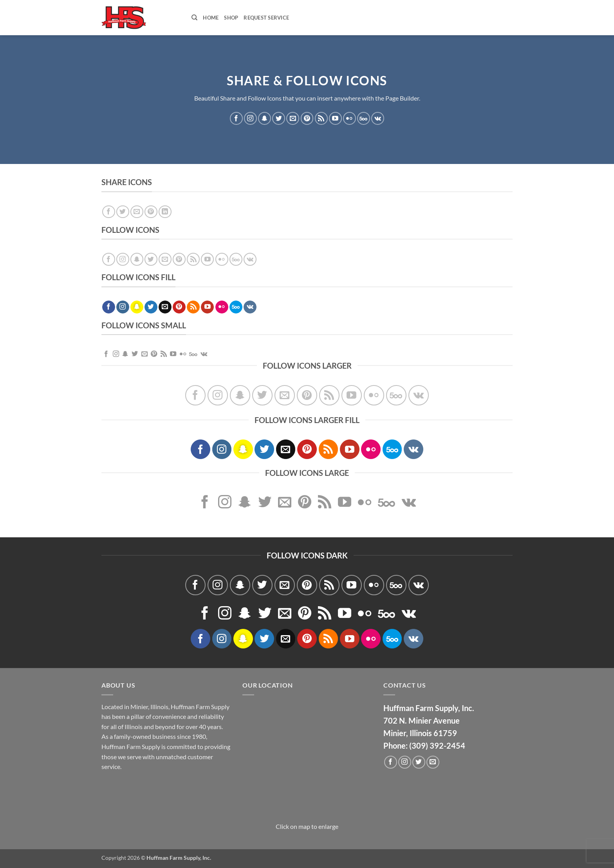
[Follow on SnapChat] (265, 118)
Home (211, 18)
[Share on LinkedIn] (165, 212)
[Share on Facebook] (109, 212)
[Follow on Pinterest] (307, 118)
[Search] (194, 18)
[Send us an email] (293, 118)
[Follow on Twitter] (279, 118)
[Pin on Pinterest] (151, 212)
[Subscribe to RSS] (321, 118)
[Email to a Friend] (137, 212)
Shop (231, 18)
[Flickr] (349, 118)
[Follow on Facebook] (236, 118)
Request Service (266, 18)
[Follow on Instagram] (250, 118)
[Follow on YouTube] (335, 118)
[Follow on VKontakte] (378, 118)
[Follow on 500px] (364, 118)
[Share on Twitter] (123, 212)
